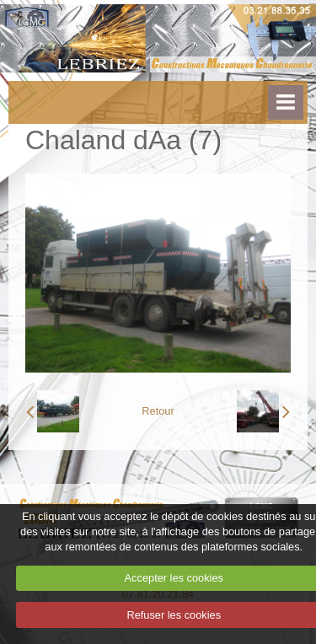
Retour (158, 411)
